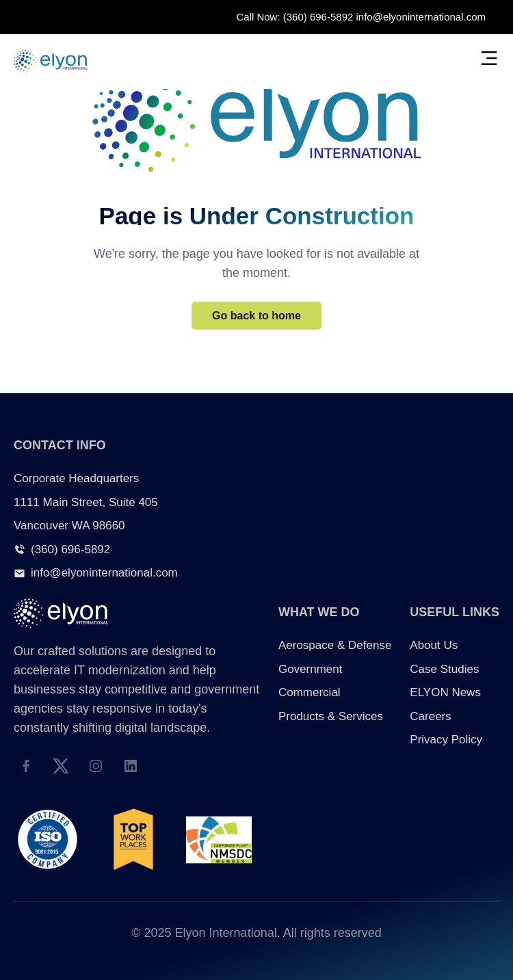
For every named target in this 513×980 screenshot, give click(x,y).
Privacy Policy (446, 740)
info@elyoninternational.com (421, 17)
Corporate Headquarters (76, 478)
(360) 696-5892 (318, 17)
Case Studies (444, 669)
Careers (430, 716)
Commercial (310, 692)
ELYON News (445, 692)
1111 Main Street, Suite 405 (86, 502)
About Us (434, 645)
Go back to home (256, 316)
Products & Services (331, 716)
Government (311, 669)
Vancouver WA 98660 (69, 526)
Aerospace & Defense (335, 645)
